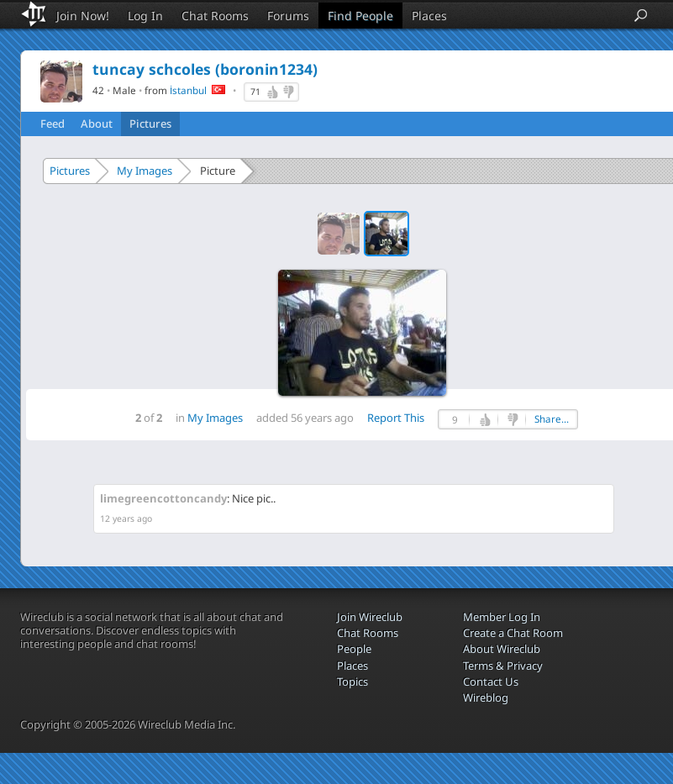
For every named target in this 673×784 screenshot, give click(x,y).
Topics (352, 681)
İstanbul (188, 90)
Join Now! (83, 16)
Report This (396, 418)
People (354, 649)
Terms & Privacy (503, 666)
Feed (53, 124)
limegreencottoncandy (163, 498)
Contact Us (491, 681)
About (97, 124)
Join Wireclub (370, 617)
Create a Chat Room (513, 633)
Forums (288, 16)
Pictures (150, 124)
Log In (145, 16)
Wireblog (486, 697)
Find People (360, 16)
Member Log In (502, 617)
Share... (552, 419)
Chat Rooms (215, 16)
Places (429, 16)
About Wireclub (502, 649)
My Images (145, 171)
